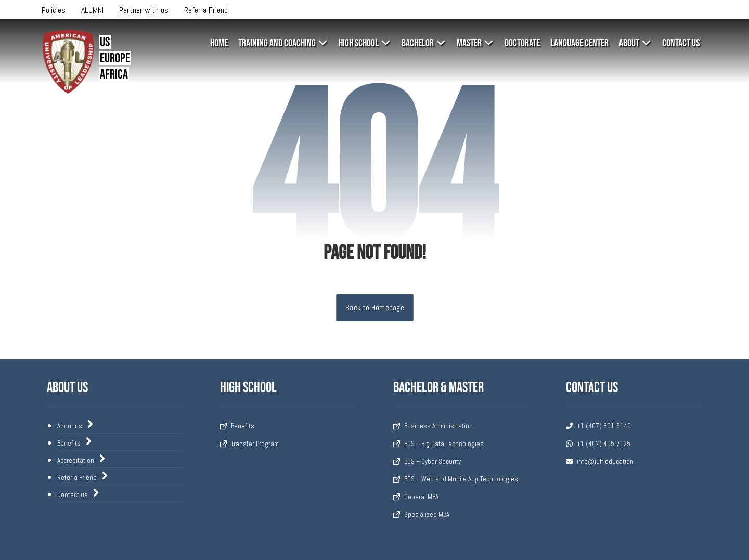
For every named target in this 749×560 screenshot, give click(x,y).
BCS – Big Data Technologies (438, 444)
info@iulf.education (600, 461)
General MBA (416, 497)
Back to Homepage (375, 308)
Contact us (79, 494)
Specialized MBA (421, 515)
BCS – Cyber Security (427, 461)
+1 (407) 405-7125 (598, 444)
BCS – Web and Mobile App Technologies (456, 479)
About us (76, 425)
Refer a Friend (83, 477)
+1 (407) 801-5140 (598, 426)
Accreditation (82, 460)
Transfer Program (249, 444)
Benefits (75, 442)
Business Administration (433, 426)
